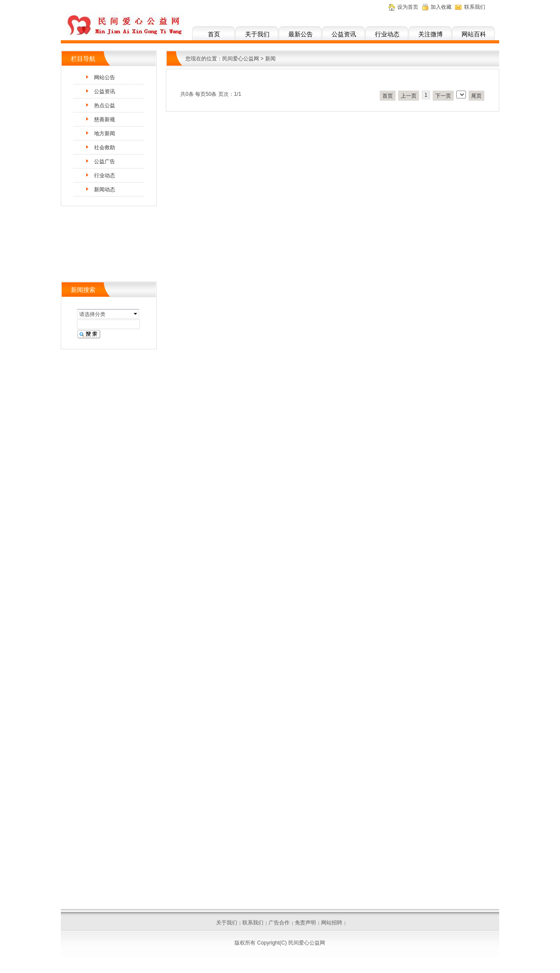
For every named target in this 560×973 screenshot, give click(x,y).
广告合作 (279, 923)
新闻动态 (105, 190)
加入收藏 (441, 7)
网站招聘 (332, 923)
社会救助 (105, 148)
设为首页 (408, 7)
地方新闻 (105, 133)
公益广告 (105, 162)
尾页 (476, 96)
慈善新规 (105, 119)
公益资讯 (344, 34)
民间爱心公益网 (241, 59)
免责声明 (305, 923)
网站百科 (474, 34)
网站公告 (105, 77)
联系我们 (475, 7)
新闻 (270, 59)
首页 (214, 34)
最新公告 (301, 34)
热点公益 (105, 105)
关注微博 (430, 34)
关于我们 (257, 34)
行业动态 (387, 34)
